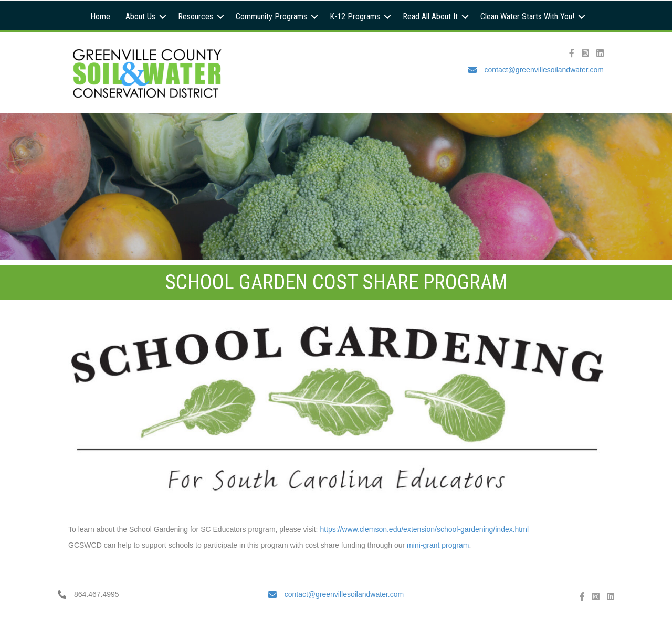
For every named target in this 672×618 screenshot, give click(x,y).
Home (100, 17)
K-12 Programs (355, 17)
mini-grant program (438, 545)
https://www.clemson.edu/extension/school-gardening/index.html (425, 529)
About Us (140, 17)
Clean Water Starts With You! (527, 17)
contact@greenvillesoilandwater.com (544, 70)
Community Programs (271, 17)
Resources (196, 17)
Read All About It (430, 17)
